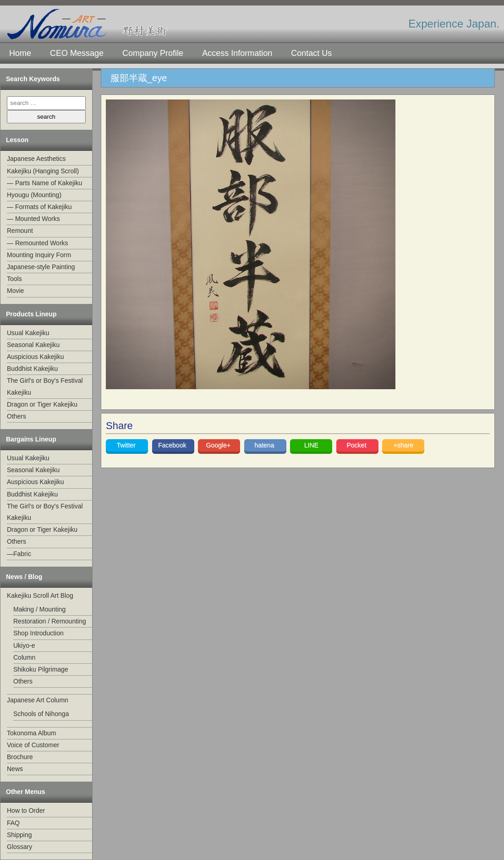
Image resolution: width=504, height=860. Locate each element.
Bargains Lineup (31, 439)
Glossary (19, 847)
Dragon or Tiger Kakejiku (42, 404)
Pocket (357, 445)
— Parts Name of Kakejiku (44, 183)
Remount (20, 231)
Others (16, 416)
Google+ (219, 445)
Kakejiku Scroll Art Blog (40, 595)
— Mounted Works (33, 219)
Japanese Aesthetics (36, 159)
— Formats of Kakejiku (39, 207)
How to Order (26, 810)
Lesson (17, 140)
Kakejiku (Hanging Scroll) (43, 171)
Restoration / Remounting (50, 621)
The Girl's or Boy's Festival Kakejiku (45, 386)
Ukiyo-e (24, 645)
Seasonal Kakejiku (33, 345)
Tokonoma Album (31, 733)
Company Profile (153, 53)
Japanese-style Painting (41, 267)
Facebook (173, 445)
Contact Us (311, 53)
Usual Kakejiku (28, 333)
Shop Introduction (38, 633)
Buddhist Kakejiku (32, 369)
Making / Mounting (39, 609)
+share (403, 445)
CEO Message (77, 53)
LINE (311, 445)
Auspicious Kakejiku (36, 357)
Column (24, 657)
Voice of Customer (33, 745)
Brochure (20, 757)
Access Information (237, 53)
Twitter (127, 445)
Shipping (19, 835)
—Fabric (19, 554)
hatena (265, 445)
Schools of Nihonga (41, 714)
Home (20, 53)
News (15, 769)
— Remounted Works (38, 243)
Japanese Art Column (38, 700)
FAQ (13, 823)
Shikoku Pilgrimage (41, 669)
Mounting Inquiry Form (39, 255)
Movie (15, 291)
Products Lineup (31, 314)
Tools (14, 279)
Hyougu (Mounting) (34, 195)
